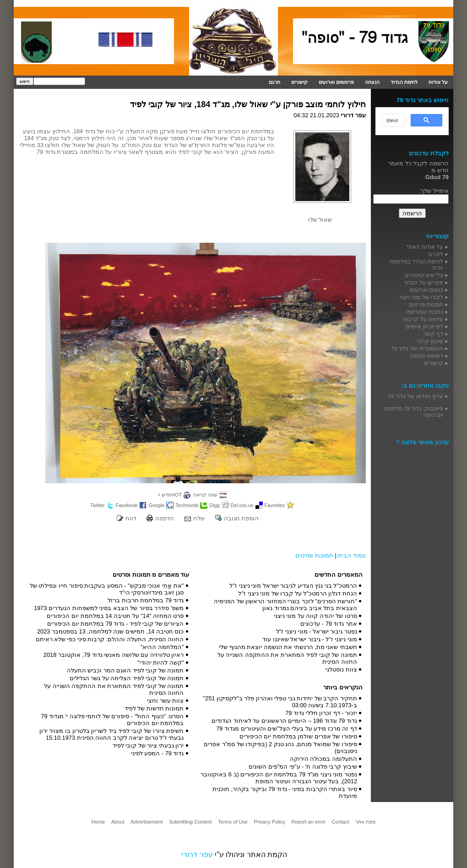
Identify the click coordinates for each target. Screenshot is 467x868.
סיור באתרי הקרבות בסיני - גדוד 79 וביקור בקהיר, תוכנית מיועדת (285, 792)
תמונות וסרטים (314, 555)
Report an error (308, 822)
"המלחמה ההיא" (162, 647)
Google (156, 505)
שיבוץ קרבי (430, 341)
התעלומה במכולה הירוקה (323, 759)
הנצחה (372, 82)
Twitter (98, 505)
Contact (341, 822)
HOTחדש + (170, 495)
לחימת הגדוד (404, 82)
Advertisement (147, 822)
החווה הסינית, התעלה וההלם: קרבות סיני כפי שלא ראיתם (110, 639)
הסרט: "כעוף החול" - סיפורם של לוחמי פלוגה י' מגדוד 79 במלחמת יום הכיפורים (112, 720)
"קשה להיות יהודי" (160, 663)
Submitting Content (190, 822)
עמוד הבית (352, 555)
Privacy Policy (269, 822)
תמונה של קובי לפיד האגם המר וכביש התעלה (125, 670)
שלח (199, 518)
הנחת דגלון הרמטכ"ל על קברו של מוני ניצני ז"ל (298, 593)
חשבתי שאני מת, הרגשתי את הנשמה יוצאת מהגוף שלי (288, 647)
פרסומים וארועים (336, 82)
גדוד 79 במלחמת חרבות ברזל (146, 600)
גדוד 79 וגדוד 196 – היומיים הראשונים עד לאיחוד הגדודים (284, 721)
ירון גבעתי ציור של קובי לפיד (148, 745)
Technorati (187, 505)
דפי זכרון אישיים (424, 326)
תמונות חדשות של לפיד (154, 708)
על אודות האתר (424, 247)
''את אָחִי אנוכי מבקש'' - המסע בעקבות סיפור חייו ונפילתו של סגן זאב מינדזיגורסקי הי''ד (107, 589)
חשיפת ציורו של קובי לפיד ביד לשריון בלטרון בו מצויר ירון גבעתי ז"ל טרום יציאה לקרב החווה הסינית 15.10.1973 (112, 734)
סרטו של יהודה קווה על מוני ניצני (315, 616)
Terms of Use (233, 822)
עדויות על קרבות (423, 319)
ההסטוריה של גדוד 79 (417, 348)
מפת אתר (365, 822)
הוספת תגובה (242, 518)
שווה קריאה (205, 495)
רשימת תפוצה (427, 356)
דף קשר (433, 334)
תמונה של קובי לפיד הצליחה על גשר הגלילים (127, 678)
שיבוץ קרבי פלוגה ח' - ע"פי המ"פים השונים (303, 767)
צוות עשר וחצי (165, 701)
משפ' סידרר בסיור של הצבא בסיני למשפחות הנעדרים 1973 (109, 608)
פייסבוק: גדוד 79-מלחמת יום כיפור (414, 412)
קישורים (299, 82)
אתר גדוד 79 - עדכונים (329, 624)
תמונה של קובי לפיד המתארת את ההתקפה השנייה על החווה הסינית (287, 658)
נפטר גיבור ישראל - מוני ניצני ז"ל (317, 631)
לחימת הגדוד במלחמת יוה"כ (416, 265)
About (118, 822)
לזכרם (436, 254)
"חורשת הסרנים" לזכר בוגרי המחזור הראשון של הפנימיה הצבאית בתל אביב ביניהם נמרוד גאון (285, 605)
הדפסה (165, 518)
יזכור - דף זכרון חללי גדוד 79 (321, 713)
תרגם (274, 82)
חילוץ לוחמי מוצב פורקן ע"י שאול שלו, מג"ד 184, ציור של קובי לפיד (248, 104)
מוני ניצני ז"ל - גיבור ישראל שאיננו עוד (310, 639)
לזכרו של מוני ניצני (421, 297)
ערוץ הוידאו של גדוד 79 (416, 396)
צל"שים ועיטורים (424, 275)
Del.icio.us (242, 505)
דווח (131, 518)
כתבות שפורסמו (425, 312)
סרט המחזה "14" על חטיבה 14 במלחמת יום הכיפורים (115, 616)
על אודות (438, 82)
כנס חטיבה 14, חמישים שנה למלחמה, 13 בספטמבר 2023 (111, 631)
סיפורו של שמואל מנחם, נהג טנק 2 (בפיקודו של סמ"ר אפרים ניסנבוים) (280, 748)
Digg (214, 505)
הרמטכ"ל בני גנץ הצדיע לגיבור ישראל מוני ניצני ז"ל (293, 586)
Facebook (127, 505)
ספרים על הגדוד (424, 282)
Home (98, 822)
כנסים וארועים (426, 290)
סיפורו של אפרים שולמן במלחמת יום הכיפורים (298, 736)
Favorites (275, 505)
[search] (392, 120)
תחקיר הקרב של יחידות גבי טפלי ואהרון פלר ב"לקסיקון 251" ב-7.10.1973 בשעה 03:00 (280, 702)
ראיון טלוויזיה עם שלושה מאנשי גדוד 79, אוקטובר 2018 (114, 655)
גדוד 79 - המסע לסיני (157, 753)
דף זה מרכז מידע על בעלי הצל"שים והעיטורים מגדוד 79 (287, 729)
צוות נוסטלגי (341, 669)
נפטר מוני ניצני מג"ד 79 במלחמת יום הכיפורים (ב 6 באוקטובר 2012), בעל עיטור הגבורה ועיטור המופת (279, 778)
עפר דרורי (197, 854)
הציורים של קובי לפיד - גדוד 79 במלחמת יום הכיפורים (116, 624)
